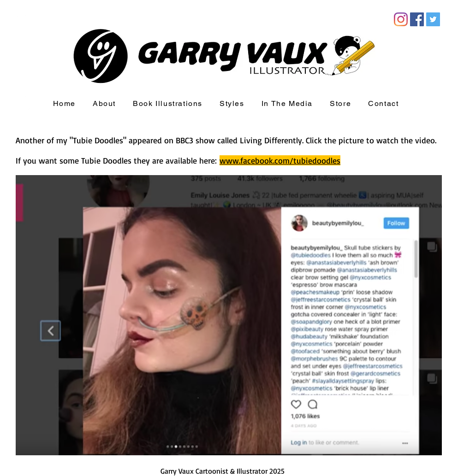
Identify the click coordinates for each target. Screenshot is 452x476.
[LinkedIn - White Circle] (27, 107)
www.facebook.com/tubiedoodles (280, 160)
